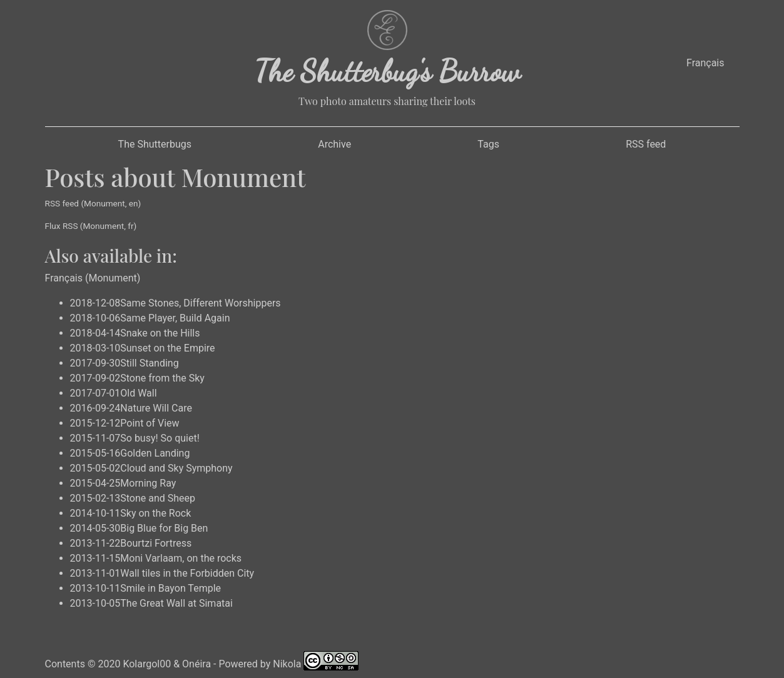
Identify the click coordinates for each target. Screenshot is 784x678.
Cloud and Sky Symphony (176, 468)
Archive (334, 144)
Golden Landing (155, 453)
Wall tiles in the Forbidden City (187, 573)
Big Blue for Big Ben (164, 528)
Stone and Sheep (158, 498)
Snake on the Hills (160, 333)
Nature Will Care (156, 408)
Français (705, 63)
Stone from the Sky (162, 378)
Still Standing (149, 363)
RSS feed (646, 144)
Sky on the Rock (155, 513)
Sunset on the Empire (167, 348)
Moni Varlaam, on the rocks (181, 558)
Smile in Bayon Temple (171, 588)
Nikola (287, 664)
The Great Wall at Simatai (176, 603)
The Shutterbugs (155, 144)
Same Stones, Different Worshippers (200, 303)
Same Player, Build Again (175, 318)
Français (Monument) (93, 278)
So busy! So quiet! (160, 438)
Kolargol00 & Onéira (167, 664)
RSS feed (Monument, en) (93, 203)
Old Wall (138, 393)
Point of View (150, 423)
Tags (488, 144)
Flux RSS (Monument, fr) (91, 226)
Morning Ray (148, 483)
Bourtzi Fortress (156, 543)
